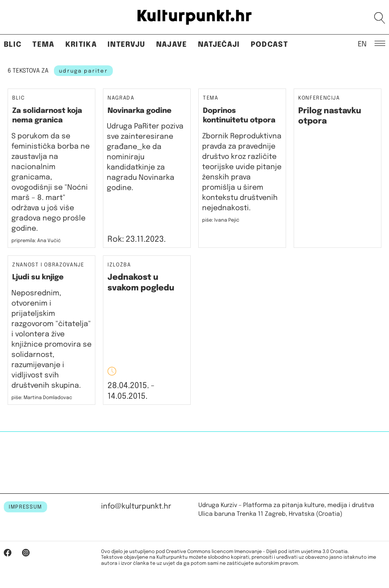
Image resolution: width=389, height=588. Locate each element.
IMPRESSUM (25, 507)
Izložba (119, 265)
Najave (172, 45)
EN (362, 44)
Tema (43, 45)
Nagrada (121, 98)
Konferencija (319, 98)
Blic (13, 45)
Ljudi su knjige (38, 277)
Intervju (127, 45)
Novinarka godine (139, 111)
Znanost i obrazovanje (48, 265)
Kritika (81, 45)
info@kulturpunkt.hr (136, 506)
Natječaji (219, 45)
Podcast (269, 45)
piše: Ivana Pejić (221, 220)
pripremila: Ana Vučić (36, 241)
